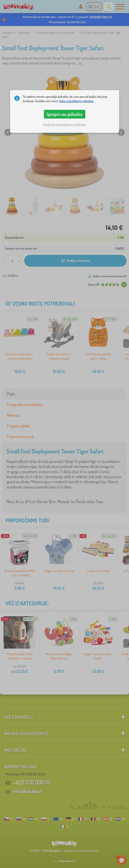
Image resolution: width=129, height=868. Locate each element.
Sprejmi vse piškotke (64, 114)
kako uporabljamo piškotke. (77, 101)
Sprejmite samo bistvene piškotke (64, 124)
